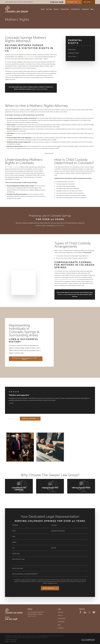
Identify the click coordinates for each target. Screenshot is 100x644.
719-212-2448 (11, 616)
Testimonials (61, 619)
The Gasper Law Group (10, 167)
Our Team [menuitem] (49, 9)
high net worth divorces (68, 279)
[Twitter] (89, 609)
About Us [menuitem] (56, 9)
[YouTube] (94, 609)
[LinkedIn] (85, 609)
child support (8, 75)
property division (57, 279)
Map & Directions (32, 613)
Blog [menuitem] (92, 9)
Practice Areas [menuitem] (65, 9)
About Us (60, 612)
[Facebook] (80, 609)
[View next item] (18, 415)
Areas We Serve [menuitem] (75, 9)
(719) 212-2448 (57, 2)
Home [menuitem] (43, 9)
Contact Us (61, 625)
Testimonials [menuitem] (85, 9)
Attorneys (60, 609)
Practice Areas (61, 615)
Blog (59, 622)
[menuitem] (80, 50)
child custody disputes (29, 57)
